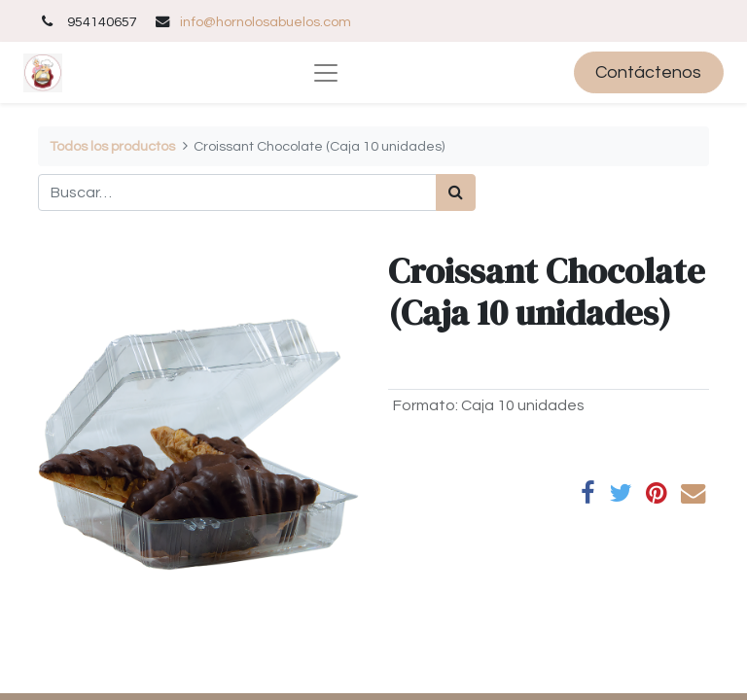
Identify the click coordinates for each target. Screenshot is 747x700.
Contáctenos (648, 72)
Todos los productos (112, 146)
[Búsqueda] (456, 192)
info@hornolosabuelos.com (266, 22)
